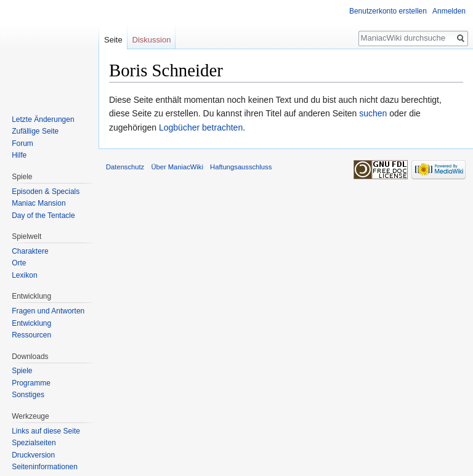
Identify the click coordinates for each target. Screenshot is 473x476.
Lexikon (24, 275)
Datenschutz (125, 167)
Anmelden (449, 11)
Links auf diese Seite (46, 431)
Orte (19, 263)
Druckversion (33, 455)
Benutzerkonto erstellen (388, 11)
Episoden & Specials (46, 192)
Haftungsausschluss (241, 167)
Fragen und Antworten (48, 311)
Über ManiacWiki (177, 167)
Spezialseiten (34, 443)
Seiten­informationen (45, 467)
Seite (113, 40)
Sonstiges (28, 395)
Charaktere (30, 251)
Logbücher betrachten (201, 127)
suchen (373, 113)
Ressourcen (31, 335)
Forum (22, 143)
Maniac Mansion (38, 203)
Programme (31, 383)
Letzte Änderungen (43, 119)
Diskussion (152, 40)
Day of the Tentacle (43, 216)
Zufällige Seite (35, 131)
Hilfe (19, 155)
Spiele (22, 371)
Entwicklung (31, 323)
